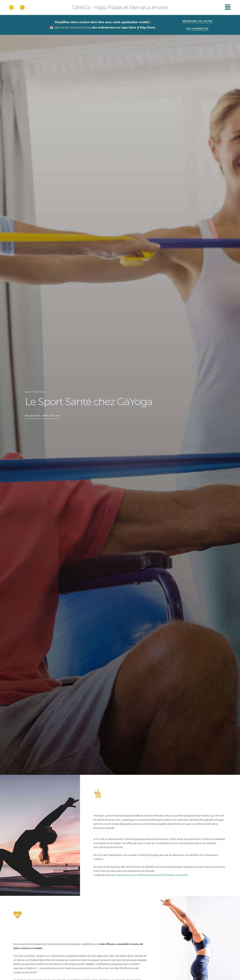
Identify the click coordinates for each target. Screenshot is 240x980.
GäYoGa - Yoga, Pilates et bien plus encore (120, 7)
